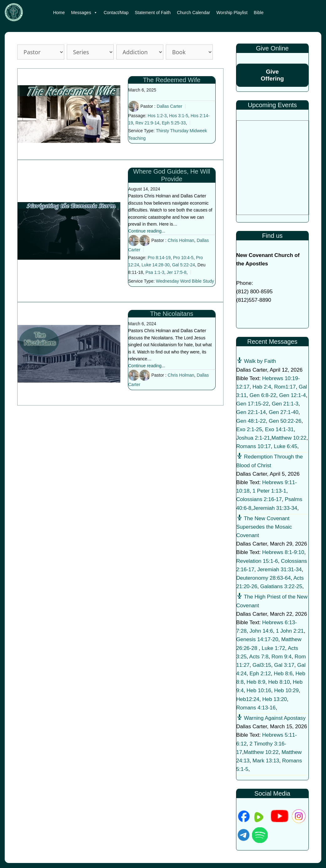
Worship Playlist (232, 13)
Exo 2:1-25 (249, 429)
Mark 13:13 (266, 761)
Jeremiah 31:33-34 (275, 508)
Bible (259, 13)
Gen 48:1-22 (251, 421)
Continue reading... (147, 231)
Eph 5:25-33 (174, 123)
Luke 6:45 (286, 446)
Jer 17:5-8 (177, 272)
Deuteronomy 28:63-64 (264, 578)
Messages (84, 13)
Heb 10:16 (259, 690)
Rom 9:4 (281, 657)
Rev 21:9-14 (147, 123)
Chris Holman (181, 240)
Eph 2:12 (260, 674)
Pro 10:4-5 (183, 258)
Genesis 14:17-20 (257, 639)
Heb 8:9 (256, 682)
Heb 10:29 (287, 690)
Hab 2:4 (262, 387)
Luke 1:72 (273, 648)
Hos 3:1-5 (179, 116)
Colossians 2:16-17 (259, 499)
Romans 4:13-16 (256, 708)
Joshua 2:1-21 (253, 438)
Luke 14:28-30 (156, 265)
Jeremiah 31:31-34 (280, 570)
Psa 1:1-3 (155, 272)
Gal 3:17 (284, 665)
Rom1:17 (285, 387)
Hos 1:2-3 (157, 116)
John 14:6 (261, 631)
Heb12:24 (248, 699)
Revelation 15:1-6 (257, 561)
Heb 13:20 (275, 699)
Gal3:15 (262, 665)
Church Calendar (193, 13)
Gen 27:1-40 (284, 412)
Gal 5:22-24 (184, 265)
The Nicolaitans (172, 314)
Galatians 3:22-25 (281, 586)
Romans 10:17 (254, 446)
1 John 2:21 (290, 631)
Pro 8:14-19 (159, 258)
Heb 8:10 (279, 682)
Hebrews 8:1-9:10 (283, 552)
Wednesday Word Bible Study (185, 281)
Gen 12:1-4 (293, 395)
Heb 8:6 (283, 674)
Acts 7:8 (259, 657)
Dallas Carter (170, 106)
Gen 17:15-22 (253, 404)
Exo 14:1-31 (279, 429)
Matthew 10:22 (289, 438)
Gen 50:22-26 (285, 421)
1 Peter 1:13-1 (270, 491)
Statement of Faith (153, 13)
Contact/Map (116, 13)
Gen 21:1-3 (285, 404)
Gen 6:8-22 (263, 395)
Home (59, 13)
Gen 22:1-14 (251, 412)
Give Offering (272, 75)
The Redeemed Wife (172, 80)
